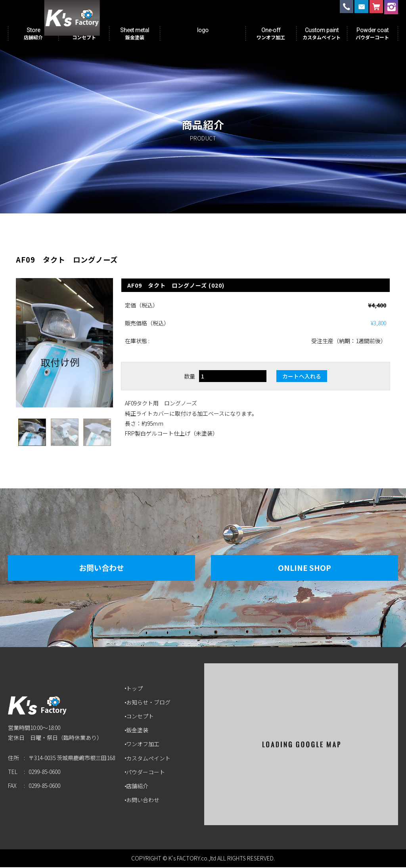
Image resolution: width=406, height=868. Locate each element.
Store (33, 34)
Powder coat (372, 34)
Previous (21, 345)
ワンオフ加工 (144, 745)
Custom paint (322, 34)
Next (108, 345)
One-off (271, 34)
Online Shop (310, 568)
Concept (84, 34)
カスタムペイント (149, 759)
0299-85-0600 (44, 776)
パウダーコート (147, 773)
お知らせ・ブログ (149, 703)
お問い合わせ (96, 568)
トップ (136, 689)
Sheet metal (135, 34)
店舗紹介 (138, 787)
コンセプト (141, 717)
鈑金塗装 (138, 731)
